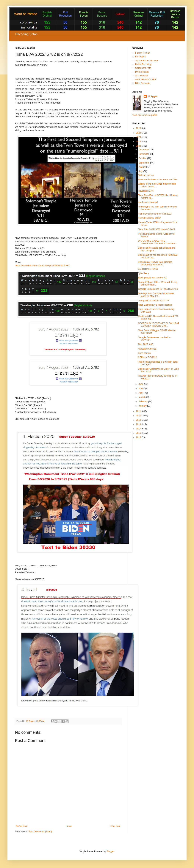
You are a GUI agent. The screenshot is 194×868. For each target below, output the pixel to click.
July (141, 171)
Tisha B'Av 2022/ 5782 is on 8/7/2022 (157, 229)
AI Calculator (142, 76)
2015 (139, 437)
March (142, 397)
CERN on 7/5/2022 (147, 357)
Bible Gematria (143, 83)
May (141, 388)
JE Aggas (152, 96)
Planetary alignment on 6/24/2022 (155, 214)
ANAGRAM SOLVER (146, 80)
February (143, 402)
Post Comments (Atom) (40, 831)
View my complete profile (145, 115)
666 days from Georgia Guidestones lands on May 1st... (156, 295)
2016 (139, 433)
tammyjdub (141, 57)
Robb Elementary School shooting (155, 305)
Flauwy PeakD (142, 53)
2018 (139, 424)
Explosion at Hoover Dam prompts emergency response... (155, 263)
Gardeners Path (143, 68)
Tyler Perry (143, 273)
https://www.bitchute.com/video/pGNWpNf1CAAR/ (42, 265)
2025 (139, 133)
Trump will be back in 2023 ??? (154, 301)
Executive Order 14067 (150, 218)
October (143, 158)
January (143, 406)
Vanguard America (147, 349)
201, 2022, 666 (145, 344)
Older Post (115, 826)
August (142, 167)
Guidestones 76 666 (148, 269)
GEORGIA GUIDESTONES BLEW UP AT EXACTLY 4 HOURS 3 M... (159, 325)
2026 (139, 128)
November (144, 154)
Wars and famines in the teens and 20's (158, 180)
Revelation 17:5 (146, 191)
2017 (139, 429)
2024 (139, 137)
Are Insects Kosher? (148, 202)
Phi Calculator (142, 72)
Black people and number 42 (152, 278)
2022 (139, 146)
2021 (139, 411)
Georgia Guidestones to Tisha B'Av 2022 (158, 289)
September (144, 163)
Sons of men (144, 353)
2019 (139, 420)
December (144, 150)
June (141, 384)
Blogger (110, 851)
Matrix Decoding (143, 64)
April (141, 393)
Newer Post (22, 826)
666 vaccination (146, 175)
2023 (139, 142)
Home (69, 826)
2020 (139, 416)
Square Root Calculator (147, 61)
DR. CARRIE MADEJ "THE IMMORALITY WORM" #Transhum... (158, 242)
